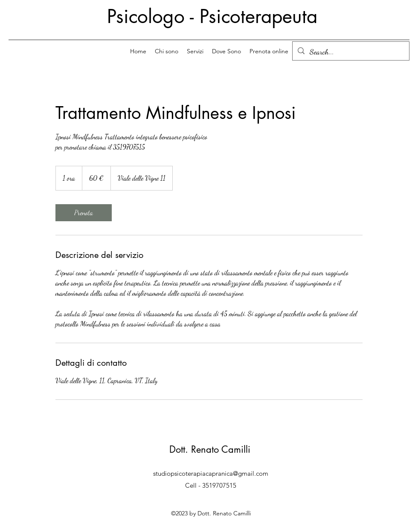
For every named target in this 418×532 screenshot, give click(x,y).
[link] (84, 213)
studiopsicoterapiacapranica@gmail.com (211, 473)
